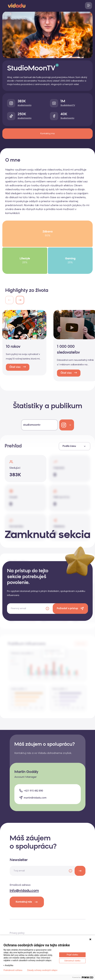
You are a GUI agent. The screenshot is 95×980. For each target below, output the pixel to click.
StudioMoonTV (68, 105)
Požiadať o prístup (67, 609)
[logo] (17, 5)
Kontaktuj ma (47, 134)
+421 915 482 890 (33, 791)
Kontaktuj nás (27, 902)
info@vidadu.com (24, 891)
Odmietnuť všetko (72, 961)
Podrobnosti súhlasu (13, 970)
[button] (20, 300)
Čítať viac (15, 367)
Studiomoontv (67, 118)
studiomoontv (25, 105)
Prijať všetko (72, 955)
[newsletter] (80, 871)
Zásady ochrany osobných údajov (42, 970)
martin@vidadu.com (35, 798)
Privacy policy (17, 933)
